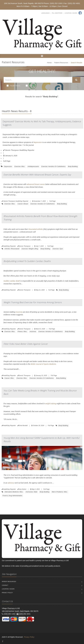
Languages (45, 13)
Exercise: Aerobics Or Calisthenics (53, 166)
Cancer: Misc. (9, 378)
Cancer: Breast (23, 204)
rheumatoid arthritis (36, 229)
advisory (11, 483)
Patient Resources (61, 63)
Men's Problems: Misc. (60, 492)
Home (49, 63)
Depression (8, 166)
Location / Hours (71, 13)
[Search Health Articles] (38, 80)
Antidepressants (33, 166)
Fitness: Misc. (22, 331)
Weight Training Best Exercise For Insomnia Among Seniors (33, 302)
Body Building (73, 166)
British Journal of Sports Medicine (43, 364)
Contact (5, 585)
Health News (13, 86)
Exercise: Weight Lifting (30, 249)
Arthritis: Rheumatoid (12, 249)
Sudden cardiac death (12, 281)
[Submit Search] (76, 80)
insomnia (19, 312)
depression (38, 142)
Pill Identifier (57, 13)
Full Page (7, 161)
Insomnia (33, 331)
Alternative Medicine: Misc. (14, 492)
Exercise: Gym (58, 249)
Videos (30, 86)
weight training (51, 404)
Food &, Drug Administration (12, 496)
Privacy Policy (7, 593)
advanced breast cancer (36, 184)
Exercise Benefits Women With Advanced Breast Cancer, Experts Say (37, 175)
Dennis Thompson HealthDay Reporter (19, 150)
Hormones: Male (31, 492)
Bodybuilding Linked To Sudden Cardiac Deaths (27, 261)
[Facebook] (80, 13)
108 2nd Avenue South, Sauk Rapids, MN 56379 (23, 3)
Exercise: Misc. (20, 166)
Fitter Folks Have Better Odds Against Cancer (26, 344)
